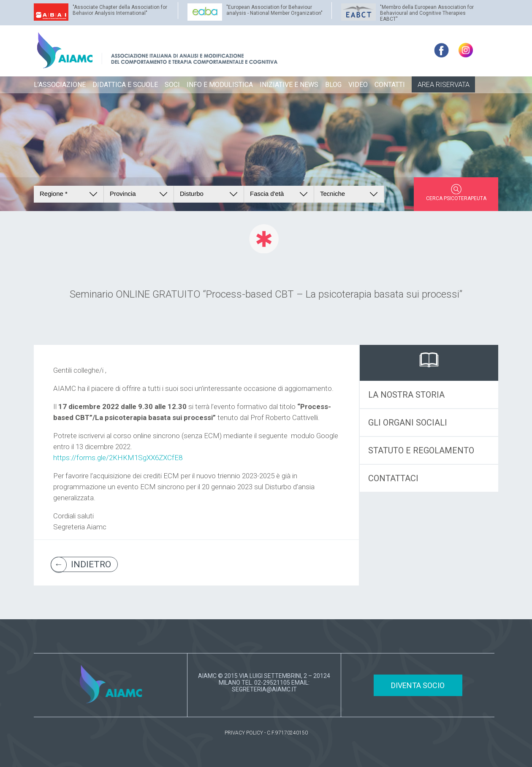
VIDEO (358, 85)
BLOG (333, 85)
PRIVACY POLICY (244, 733)
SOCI (172, 85)
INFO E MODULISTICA (220, 85)
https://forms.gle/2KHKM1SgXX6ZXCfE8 (118, 458)
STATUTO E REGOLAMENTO (421, 450)
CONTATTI (390, 85)
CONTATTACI (393, 478)
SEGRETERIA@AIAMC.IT (264, 689)
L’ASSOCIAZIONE (60, 85)
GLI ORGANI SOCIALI (408, 423)
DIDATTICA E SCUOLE (125, 85)
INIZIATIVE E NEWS (289, 85)
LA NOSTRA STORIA (406, 395)
